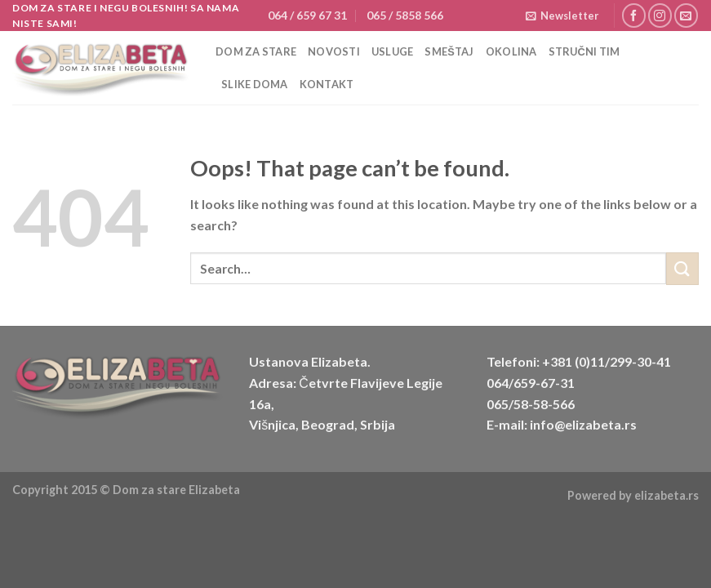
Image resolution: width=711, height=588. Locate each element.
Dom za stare (256, 51)
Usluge (393, 51)
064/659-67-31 (531, 383)
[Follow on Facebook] (634, 15)
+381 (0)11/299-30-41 (607, 361)
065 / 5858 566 (405, 15)
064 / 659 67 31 (307, 15)
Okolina (511, 51)
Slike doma (255, 84)
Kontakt (327, 84)
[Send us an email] (686, 15)
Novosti (334, 51)
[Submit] (682, 268)
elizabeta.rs (667, 495)
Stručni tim (584, 51)
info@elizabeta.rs (583, 424)
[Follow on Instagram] (660, 15)
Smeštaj (449, 51)
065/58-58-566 (531, 404)
